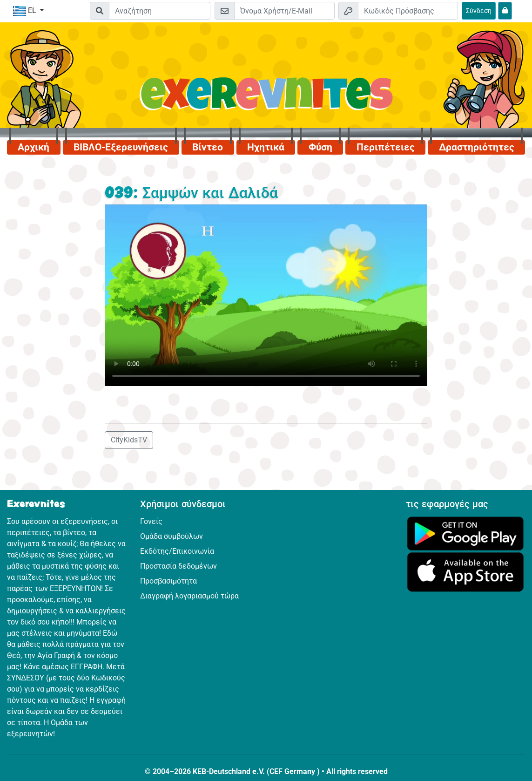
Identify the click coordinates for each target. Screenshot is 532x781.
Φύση (320, 147)
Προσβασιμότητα (168, 581)
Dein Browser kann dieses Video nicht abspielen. (266, 295)
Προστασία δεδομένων (178, 566)
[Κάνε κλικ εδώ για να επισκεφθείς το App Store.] (465, 571)
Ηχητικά (266, 147)
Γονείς (151, 521)
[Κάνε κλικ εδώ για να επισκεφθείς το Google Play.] (465, 533)
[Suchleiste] (160, 11)
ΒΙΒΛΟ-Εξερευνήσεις (121, 147)
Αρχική (34, 147)
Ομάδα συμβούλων (172, 536)
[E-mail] (284, 11)
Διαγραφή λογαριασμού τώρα (189, 596)
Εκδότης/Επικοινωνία (177, 551)
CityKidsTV (129, 440)
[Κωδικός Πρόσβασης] (408, 11)
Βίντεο (208, 147)
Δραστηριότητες (477, 147)
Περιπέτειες (386, 147)
